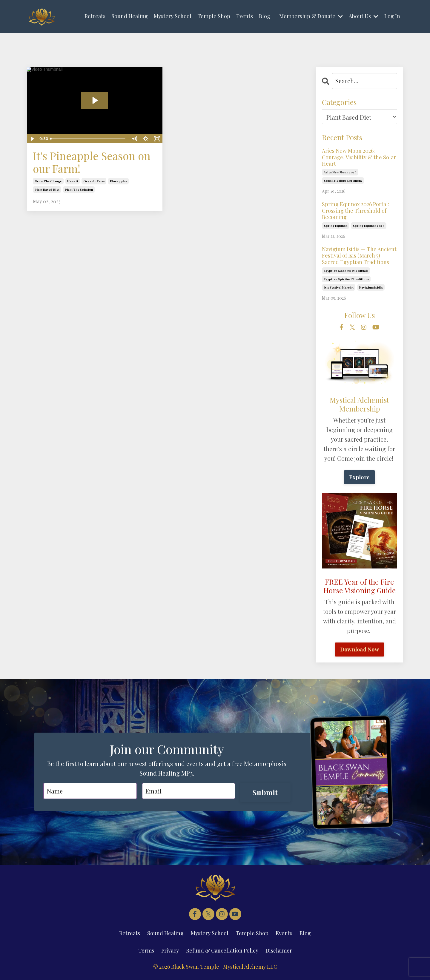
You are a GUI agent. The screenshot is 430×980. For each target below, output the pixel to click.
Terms (146, 950)
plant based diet (47, 189)
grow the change (48, 181)
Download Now (360, 649)
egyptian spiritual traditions (346, 279)
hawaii (73, 181)
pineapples (118, 181)
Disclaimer (279, 950)
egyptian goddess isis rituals (346, 271)
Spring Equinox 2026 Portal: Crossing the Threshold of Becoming (355, 211)
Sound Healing (130, 16)
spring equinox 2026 (369, 226)
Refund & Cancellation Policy (222, 950)
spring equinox (335, 226)
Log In (392, 16)
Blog (265, 16)
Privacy (170, 950)
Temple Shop (214, 16)
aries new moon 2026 (340, 172)
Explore (359, 477)
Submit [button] (265, 792)
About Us (364, 16)
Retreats (95, 16)
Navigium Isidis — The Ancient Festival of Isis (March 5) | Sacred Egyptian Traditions (359, 256)
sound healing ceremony (343, 181)
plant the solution (79, 189)
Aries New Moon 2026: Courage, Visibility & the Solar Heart (359, 157)
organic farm (94, 181)
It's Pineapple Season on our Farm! (92, 162)
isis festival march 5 (339, 287)
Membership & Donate (311, 16)
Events (245, 16)
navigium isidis (371, 287)
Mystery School (173, 16)
